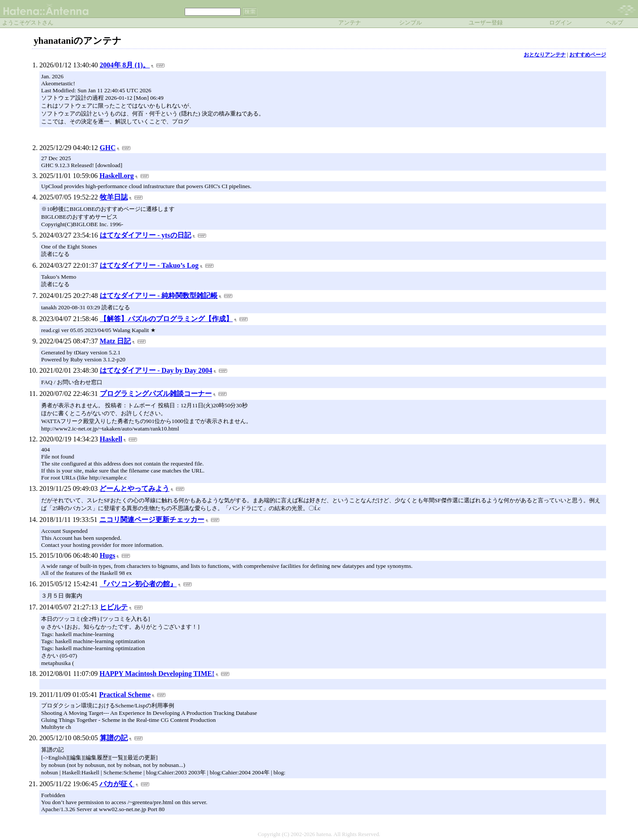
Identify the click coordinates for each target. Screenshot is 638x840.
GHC (108, 148)
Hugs (108, 555)
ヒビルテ (114, 607)
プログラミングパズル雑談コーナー (156, 394)
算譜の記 (114, 738)
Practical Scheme (125, 695)
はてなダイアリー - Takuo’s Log (149, 265)
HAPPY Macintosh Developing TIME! (157, 674)
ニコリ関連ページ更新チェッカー (152, 520)
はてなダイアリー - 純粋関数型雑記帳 (159, 296)
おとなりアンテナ (545, 55)
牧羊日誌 (114, 197)
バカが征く (117, 784)
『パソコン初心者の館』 (138, 584)
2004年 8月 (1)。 (125, 65)
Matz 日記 (116, 341)
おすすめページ (588, 55)
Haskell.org (117, 176)
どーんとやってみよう (134, 488)
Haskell (111, 439)
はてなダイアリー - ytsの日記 (145, 235)
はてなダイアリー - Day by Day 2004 (156, 370)
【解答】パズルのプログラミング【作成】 (166, 319)
